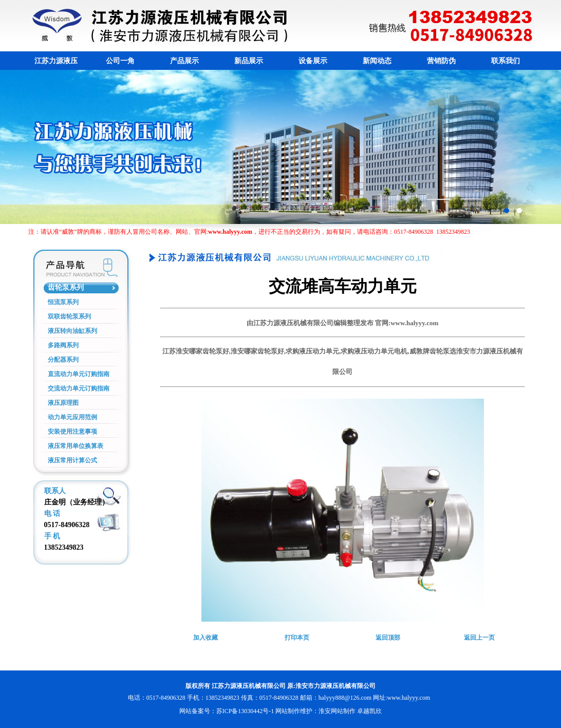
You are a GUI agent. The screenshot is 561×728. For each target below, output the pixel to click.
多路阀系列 (63, 345)
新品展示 (249, 61)
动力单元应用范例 (72, 417)
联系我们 (506, 61)
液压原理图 (63, 403)
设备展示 (313, 61)
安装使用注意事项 (72, 432)
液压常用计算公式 (72, 460)
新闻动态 (377, 61)
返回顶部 (388, 638)
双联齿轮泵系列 (69, 316)
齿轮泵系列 (66, 287)
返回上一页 (479, 638)
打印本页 (297, 638)
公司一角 (120, 61)
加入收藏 (205, 638)
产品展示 (184, 61)
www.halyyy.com (408, 698)
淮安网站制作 (337, 711)
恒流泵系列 (63, 302)
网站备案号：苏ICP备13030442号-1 (227, 711)
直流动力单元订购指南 (79, 374)
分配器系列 (63, 360)
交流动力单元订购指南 (79, 388)
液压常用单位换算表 (76, 446)
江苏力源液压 (56, 61)
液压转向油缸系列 (72, 331)
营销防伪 (441, 61)
